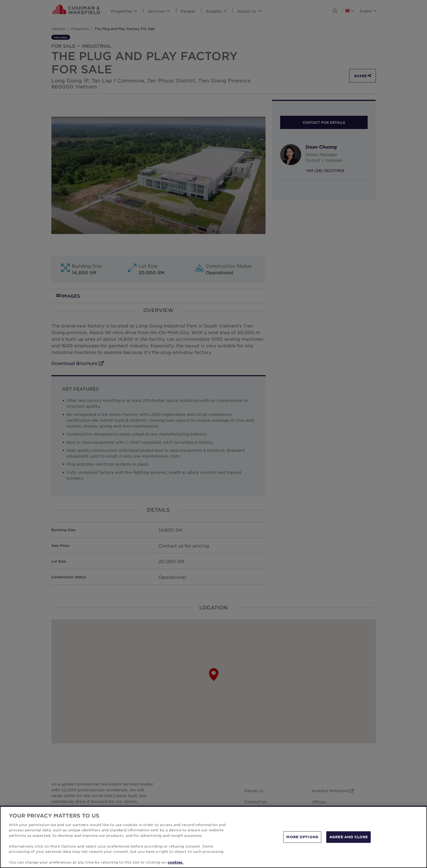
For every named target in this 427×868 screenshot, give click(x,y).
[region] (214, 837)
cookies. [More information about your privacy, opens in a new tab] (175, 862)
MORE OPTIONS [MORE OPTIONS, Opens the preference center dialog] (302, 837)
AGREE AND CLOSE (348, 837)
